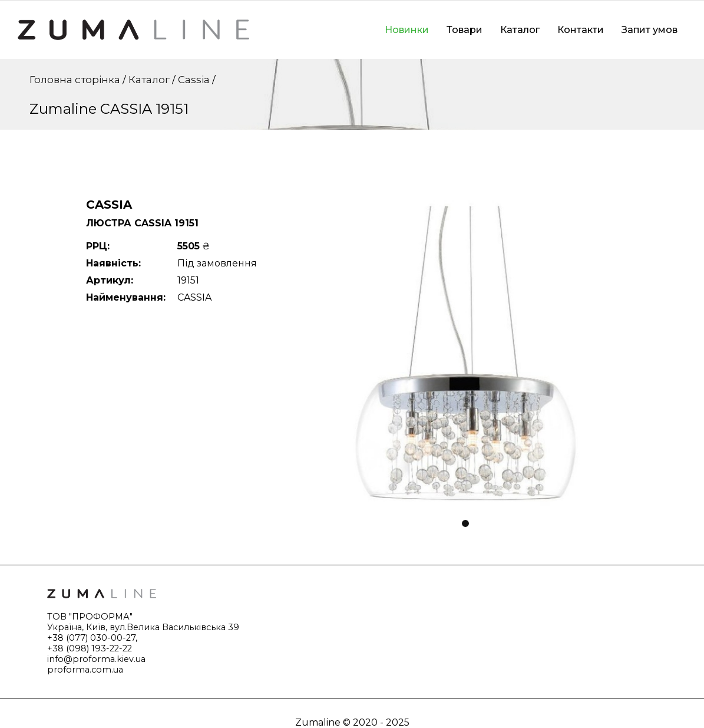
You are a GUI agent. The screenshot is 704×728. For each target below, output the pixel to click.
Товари (465, 30)
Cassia (194, 80)
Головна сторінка (75, 80)
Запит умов (650, 30)
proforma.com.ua (85, 670)
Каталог (520, 30)
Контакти (581, 30)
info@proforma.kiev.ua (96, 659)
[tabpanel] (466, 353)
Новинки (407, 30)
